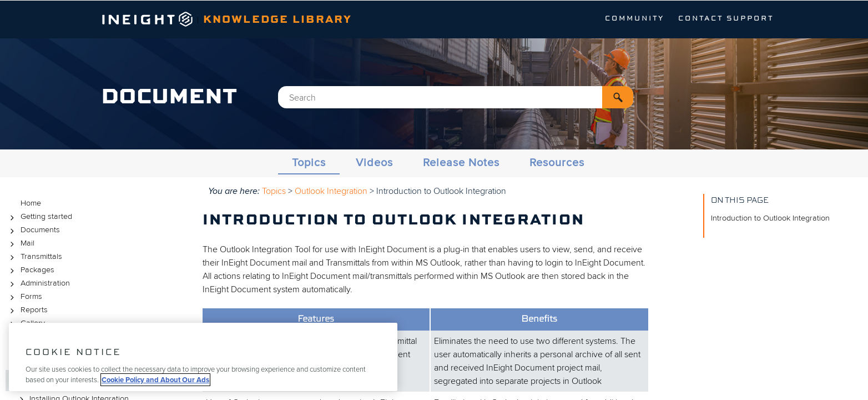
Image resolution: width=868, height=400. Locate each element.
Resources (557, 163)
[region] (203, 357)
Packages (31, 270)
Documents (33, 230)
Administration (38, 284)
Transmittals (34, 257)
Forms (24, 297)
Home (31, 203)
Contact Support (726, 19)
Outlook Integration (331, 191)
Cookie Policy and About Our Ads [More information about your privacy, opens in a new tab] (155, 380)
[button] (618, 97)
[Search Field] (456, 97)
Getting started (39, 217)
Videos (374, 163)
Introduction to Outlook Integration (770, 218)
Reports (27, 310)
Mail (21, 244)
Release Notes (461, 163)
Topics (309, 163)
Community (635, 19)
